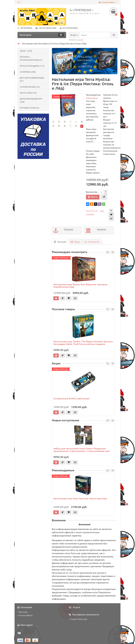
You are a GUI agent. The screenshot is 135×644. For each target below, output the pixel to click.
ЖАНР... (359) (26, 51)
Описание (60, 242)
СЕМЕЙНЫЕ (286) (28, 72)
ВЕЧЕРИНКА (25, 28)
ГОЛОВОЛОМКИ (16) (30, 87)
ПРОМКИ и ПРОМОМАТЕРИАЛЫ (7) (31, 58)
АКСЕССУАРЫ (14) (28, 93)
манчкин (80, 40)
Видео (75, 242)
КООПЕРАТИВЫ (69, 28)
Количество (92, 192)
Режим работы (25, 615)
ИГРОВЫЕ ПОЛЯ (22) (30, 108)
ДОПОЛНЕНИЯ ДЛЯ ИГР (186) (31, 100)
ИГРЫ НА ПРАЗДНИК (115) (32, 66)
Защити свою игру (78, 619)
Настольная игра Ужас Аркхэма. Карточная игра (80, 498)
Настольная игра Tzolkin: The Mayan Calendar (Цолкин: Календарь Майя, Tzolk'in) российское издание (83, 343)
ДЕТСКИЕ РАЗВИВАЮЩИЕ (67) (32, 79)
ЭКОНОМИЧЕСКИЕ (46, 28)
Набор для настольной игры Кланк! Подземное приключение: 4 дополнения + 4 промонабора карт (82, 450)
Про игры (23, 612)
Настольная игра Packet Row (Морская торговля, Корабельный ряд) (80, 286)
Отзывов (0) (92, 242)
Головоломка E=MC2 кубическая (71, 398)
